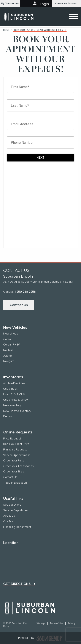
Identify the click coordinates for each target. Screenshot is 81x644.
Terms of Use (56, 623)
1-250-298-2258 (25, 292)
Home (7, 30)
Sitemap (41, 623)
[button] (10, 4)
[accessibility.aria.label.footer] (50, 638)
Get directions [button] (17, 584)
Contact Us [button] (19, 305)
